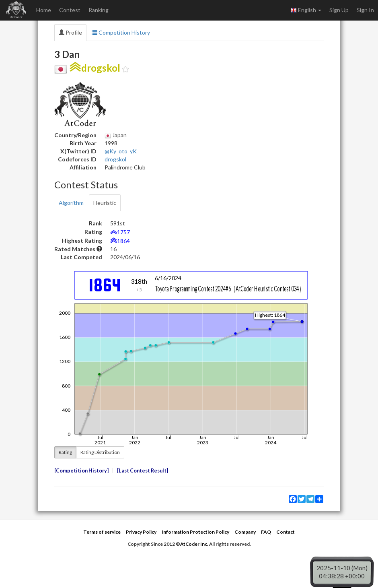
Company (245, 532)
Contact (286, 532)
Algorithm (71, 203)
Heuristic (105, 203)
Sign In (365, 10)
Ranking (99, 10)
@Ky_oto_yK (121, 151)
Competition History (121, 32)
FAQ (266, 532)
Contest (70, 10)
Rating (65, 452)
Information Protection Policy (195, 532)
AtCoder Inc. (194, 544)
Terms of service (102, 532)
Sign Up (339, 10)
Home (44, 10)
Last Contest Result (143, 471)
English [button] (306, 10)
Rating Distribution (100, 452)
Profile (70, 32)
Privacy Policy (141, 532)
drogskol (115, 159)
